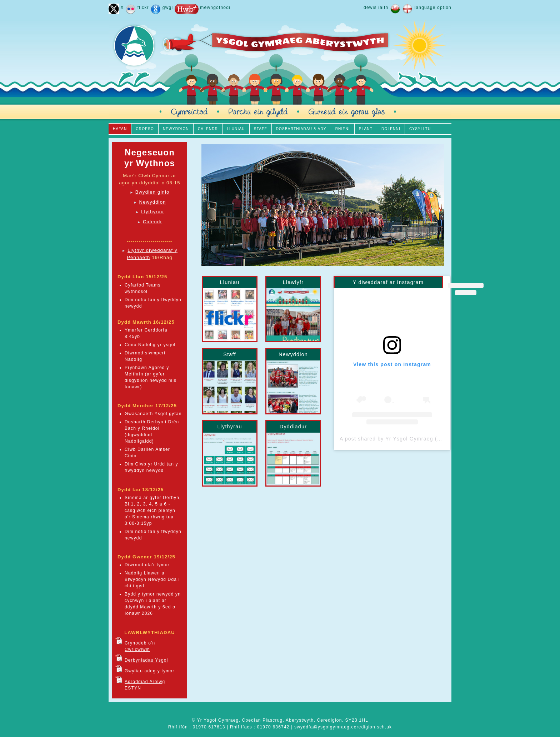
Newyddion (152, 202)
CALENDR (208, 129)
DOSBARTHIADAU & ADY (301, 129)
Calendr (152, 222)
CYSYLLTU (420, 129)
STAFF (261, 129)
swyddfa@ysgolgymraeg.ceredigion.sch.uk (343, 727)
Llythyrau (152, 212)
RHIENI (343, 129)
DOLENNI (391, 129)
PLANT (366, 129)
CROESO (145, 129)
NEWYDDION (176, 129)
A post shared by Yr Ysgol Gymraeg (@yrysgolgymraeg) (413, 439)
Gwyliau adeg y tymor (149, 671)
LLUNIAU (236, 129)
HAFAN (120, 129)
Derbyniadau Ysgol (146, 660)
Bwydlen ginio (152, 192)
